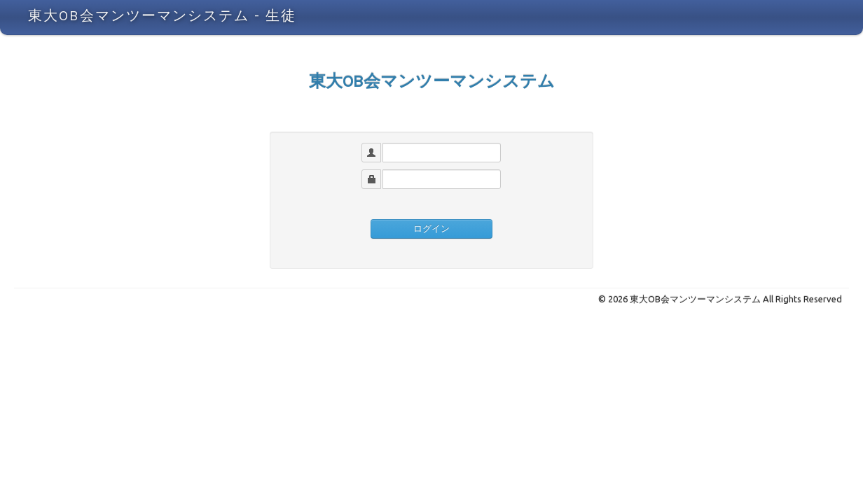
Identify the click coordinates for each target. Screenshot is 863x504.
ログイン (431, 229)
